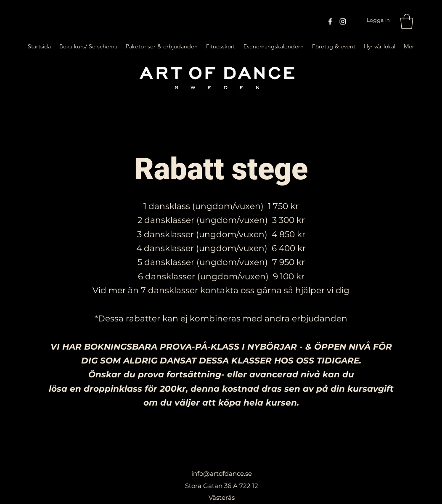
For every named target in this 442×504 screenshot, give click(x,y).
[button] (407, 21)
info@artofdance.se (222, 473)
